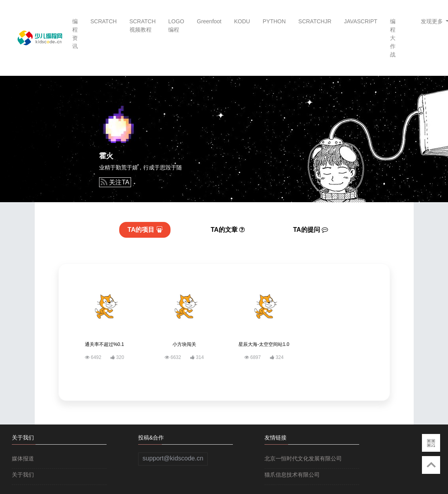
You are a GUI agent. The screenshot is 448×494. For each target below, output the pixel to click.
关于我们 (23, 475)
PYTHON (274, 21)
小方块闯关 (184, 344)
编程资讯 (75, 34)
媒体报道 (23, 458)
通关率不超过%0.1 (104, 344)
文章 (228, 230)
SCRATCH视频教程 (143, 25)
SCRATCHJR (315, 21)
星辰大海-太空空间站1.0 (264, 344)
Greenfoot (209, 21)
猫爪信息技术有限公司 (292, 475)
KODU (242, 21)
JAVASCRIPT (361, 21)
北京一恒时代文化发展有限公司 (303, 458)
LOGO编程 (176, 25)
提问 (311, 230)
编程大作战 (393, 38)
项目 (145, 230)
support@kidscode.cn (173, 458)
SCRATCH (104, 21)
